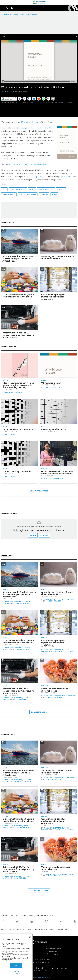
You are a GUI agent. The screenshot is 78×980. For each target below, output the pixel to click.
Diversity (61, 189)
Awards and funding (54, 949)
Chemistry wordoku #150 (54, 429)
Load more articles (39, 491)
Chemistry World (11, 92)
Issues (31, 916)
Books (32, 189)
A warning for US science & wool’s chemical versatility (58, 258)
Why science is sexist (30, 122)
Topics (23, 916)
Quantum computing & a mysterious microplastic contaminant (53, 297)
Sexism (54, 194)
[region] (16, 957)
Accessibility (51, 929)
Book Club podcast (18, 189)
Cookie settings (16, 972)
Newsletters (8, 14)
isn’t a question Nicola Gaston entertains (36, 128)
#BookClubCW (66, 177)
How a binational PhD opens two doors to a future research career (57, 473)
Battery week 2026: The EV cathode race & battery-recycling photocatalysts (18, 335)
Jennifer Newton (14, 392)
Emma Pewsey (69, 696)
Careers (44, 469)
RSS (50, 916)
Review (5, 380)
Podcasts (5, 37)
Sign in (33, 535)
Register (44, 535)
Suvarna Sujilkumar (54, 479)
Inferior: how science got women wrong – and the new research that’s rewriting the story (18, 385)
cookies (44, 970)
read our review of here (27, 164)
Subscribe (5, 916)
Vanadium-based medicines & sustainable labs (56, 690)
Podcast (6, 589)
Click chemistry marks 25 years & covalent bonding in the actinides (19, 296)
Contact (10, 929)
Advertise (15, 916)
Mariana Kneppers (14, 601)
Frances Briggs (22, 649)
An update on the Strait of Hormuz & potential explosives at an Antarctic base (19, 259)
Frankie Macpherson (63, 651)
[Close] (30, 937)
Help (3, 929)
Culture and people (46, 189)
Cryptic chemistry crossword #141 (19, 471)
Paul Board (11, 434)
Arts (4, 189)
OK (16, 966)
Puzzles (34, 14)
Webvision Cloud (44, 977)
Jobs (16, 14)
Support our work (54, 954)
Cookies (28, 929)
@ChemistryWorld (35, 177)
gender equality (9, 194)
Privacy (19, 929)
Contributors (41, 916)
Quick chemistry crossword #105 (18, 429)
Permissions (62, 929)
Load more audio (39, 712)
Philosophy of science (28, 194)
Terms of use (38, 929)
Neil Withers (68, 599)
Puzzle (5, 427)
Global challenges (54, 951)
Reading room (25, 14)
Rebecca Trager (53, 601)
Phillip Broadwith (22, 603)
